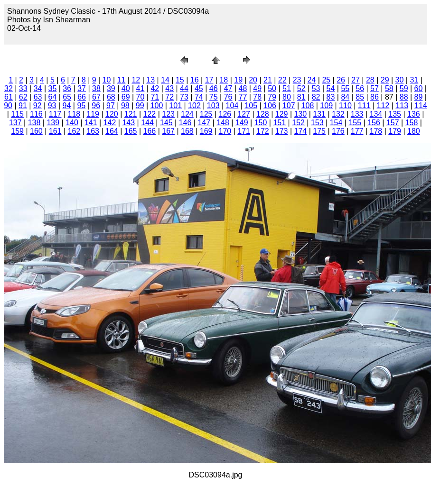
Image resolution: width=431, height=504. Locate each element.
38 (96, 88)
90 (8, 105)
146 (185, 123)
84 (345, 97)
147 (204, 123)
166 (150, 131)
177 (357, 131)
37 (82, 88)
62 (23, 97)
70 (141, 97)
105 (251, 105)
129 (282, 114)
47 (228, 88)
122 (150, 114)
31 (414, 80)
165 (131, 131)
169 (206, 131)
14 (165, 80)
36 (67, 88)
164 (112, 131)
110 (345, 105)
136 (414, 114)
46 (214, 88)
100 (157, 105)
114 (421, 105)
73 (184, 97)
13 (150, 80)
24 (312, 80)
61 (9, 97)
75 (214, 97)
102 (194, 105)
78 (257, 97)
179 (395, 131)
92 (37, 105)
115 (17, 114)
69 (126, 97)
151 (279, 123)
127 (244, 114)
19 (238, 80)
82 (316, 97)
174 (301, 131)
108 (308, 105)
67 (96, 97)
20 (253, 80)
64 (53, 97)
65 (67, 97)
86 (375, 97)
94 (67, 105)
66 (82, 97)
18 (224, 80)
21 (268, 80)
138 (34, 123)
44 (184, 88)
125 (206, 114)
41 (141, 88)
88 (404, 97)
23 (297, 80)
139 (53, 123)
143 (128, 123)
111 (364, 105)
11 (122, 80)
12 (136, 80)
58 (389, 88)
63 (38, 97)
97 (111, 105)
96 (96, 105)
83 (331, 97)
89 (419, 97)
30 (400, 80)
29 (385, 80)
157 (393, 123)
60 (419, 88)
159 (17, 131)
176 (338, 131)
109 (326, 105)
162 (74, 131)
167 (168, 131)
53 (316, 88)
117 (55, 114)
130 (301, 114)
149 (242, 123)
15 (180, 80)
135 (395, 114)
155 (355, 123)
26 (341, 80)
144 (147, 123)
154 (336, 123)
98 (125, 105)
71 (155, 97)
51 (287, 88)
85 (360, 97)
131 (319, 114)
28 (370, 80)
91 (23, 105)
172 (263, 131)
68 (111, 97)
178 (376, 131)
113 (402, 105)
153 (317, 123)
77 (243, 97)
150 (261, 123)
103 (213, 105)
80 (287, 97)
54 (331, 88)
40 (126, 88)
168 (187, 131)
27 (356, 80)
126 (225, 114)
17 (209, 80)
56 (360, 88)
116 (36, 114)
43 (169, 88)
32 (9, 88)
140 (72, 123)
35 (53, 88)
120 (112, 114)
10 (107, 80)
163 (93, 131)
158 (412, 123)
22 (282, 80)
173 (282, 131)
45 (199, 88)
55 (345, 88)
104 (232, 105)
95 (81, 105)
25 (326, 80)
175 (319, 131)
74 (199, 97)
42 (155, 88)
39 (111, 88)
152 (298, 123)
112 (383, 105)
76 (228, 97)
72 (169, 97)
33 (23, 88)
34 (38, 88)
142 (110, 123)
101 (175, 105)
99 (140, 105)
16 (195, 80)
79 (272, 97)
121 (131, 114)
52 (301, 88)
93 (52, 105)
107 (289, 105)
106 (270, 105)
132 (338, 114)
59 (404, 88)
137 (15, 123)
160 (36, 131)
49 (257, 88)
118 (74, 114)
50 (272, 88)
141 (91, 123)
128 (263, 114)
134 (376, 114)
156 (374, 123)
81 (301, 97)
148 (223, 123)
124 (187, 114)
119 (93, 114)
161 (55, 131)
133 (357, 114)
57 (375, 88)
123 (168, 114)
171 (244, 131)
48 (243, 88)
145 (166, 123)
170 (225, 131)
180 (414, 131)
